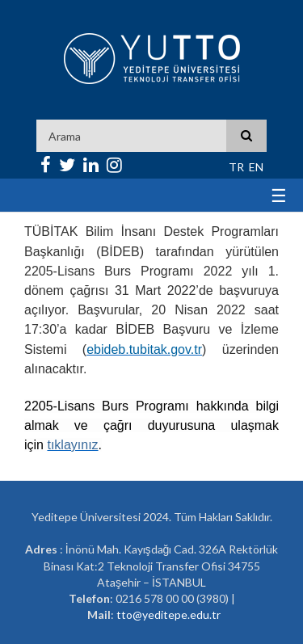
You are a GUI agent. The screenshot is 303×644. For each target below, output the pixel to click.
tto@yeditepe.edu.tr (168, 615)
